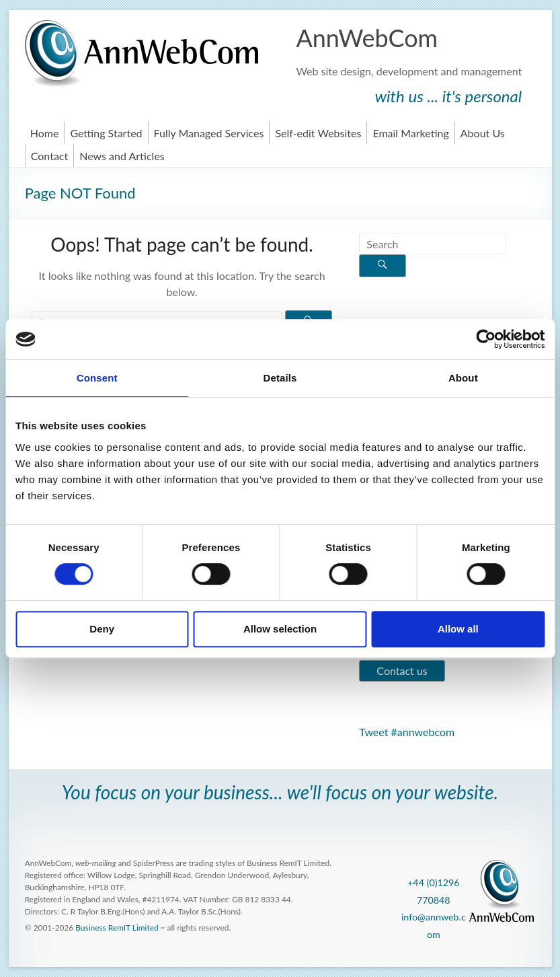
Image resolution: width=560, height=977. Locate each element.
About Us (483, 133)
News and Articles (122, 156)
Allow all (458, 629)
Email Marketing (410, 133)
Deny (102, 629)
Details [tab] (280, 378)
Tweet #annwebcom (407, 732)
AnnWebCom (367, 38)
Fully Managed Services (209, 133)
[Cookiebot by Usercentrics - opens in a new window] (486, 339)
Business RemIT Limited (117, 928)
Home (45, 133)
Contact (49, 156)
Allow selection (280, 629)
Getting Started (106, 133)
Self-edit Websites (318, 133)
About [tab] (463, 378)
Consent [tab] (97, 378)
